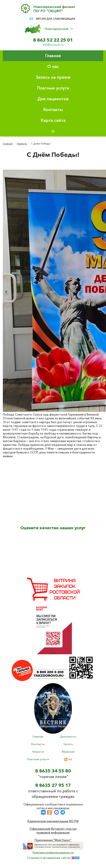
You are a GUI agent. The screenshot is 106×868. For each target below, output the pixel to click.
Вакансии (68, 752)
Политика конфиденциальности (53, 852)
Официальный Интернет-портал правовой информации (53, 831)
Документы (68, 736)
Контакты (53, 110)
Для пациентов (53, 99)
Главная (53, 56)
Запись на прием (53, 77)
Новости (38, 752)
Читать (68, 744)
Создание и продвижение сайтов (48, 858)
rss (68, 759)
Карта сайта (53, 120)
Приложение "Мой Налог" (53, 840)
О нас (53, 66)
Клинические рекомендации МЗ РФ (53, 821)
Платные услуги (53, 88)
